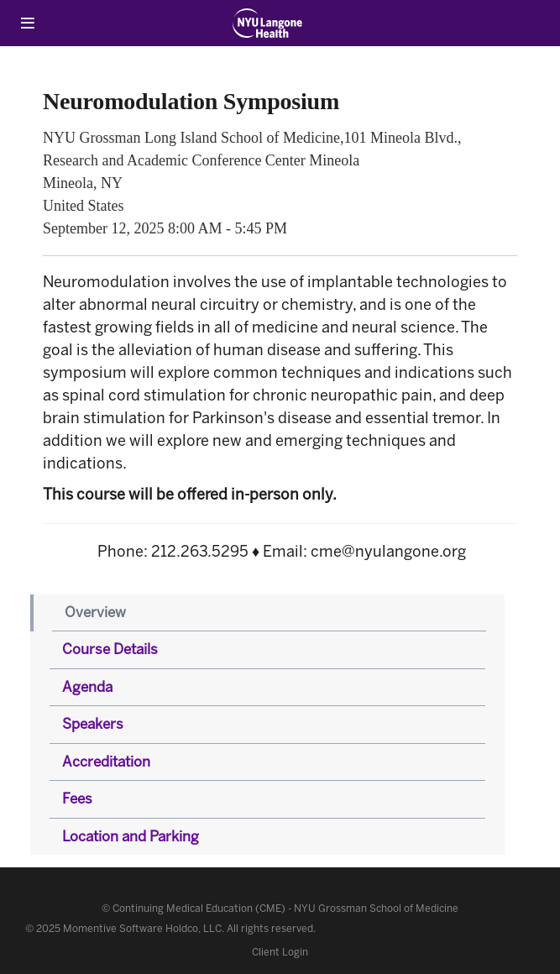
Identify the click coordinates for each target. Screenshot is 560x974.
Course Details (110, 649)
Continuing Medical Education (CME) (199, 909)
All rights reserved (270, 929)
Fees (77, 799)
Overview (95, 612)
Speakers (93, 724)
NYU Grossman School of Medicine (376, 909)
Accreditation (106, 762)
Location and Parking (131, 836)
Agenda (87, 687)
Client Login (280, 952)
